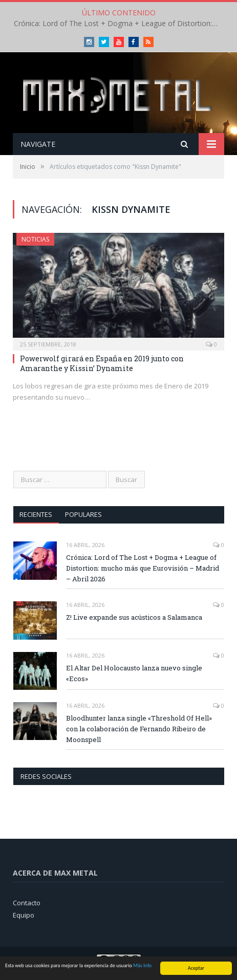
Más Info (142, 966)
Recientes (36, 514)
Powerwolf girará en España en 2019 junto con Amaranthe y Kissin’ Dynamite (102, 363)
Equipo (24, 915)
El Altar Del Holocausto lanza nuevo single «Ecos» (134, 673)
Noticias (35, 239)
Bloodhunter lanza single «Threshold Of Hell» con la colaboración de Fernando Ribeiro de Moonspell (139, 729)
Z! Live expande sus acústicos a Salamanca (134, 617)
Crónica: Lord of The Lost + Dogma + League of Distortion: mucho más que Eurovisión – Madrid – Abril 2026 (119, 24)
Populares (83, 514)
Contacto (27, 903)
